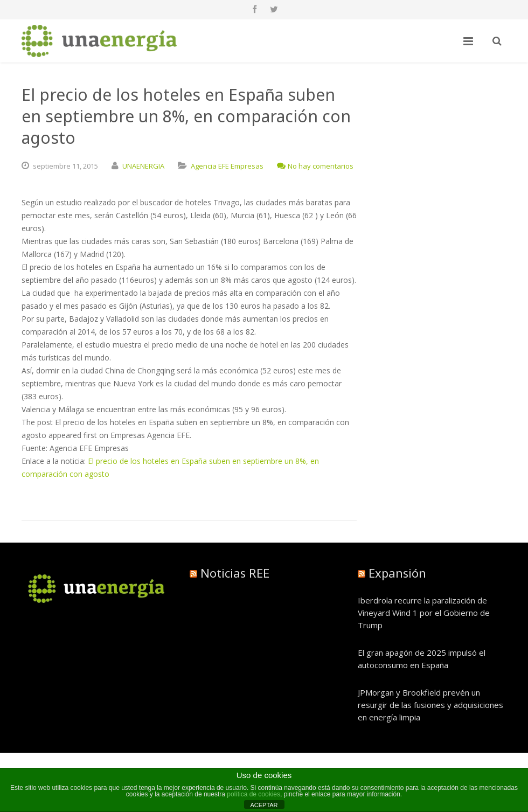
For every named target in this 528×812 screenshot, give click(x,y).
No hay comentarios (315, 166)
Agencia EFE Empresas (227, 166)
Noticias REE (235, 573)
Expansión (397, 573)
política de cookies (253, 794)
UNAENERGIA (143, 166)
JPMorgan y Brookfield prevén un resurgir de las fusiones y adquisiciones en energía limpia (430, 705)
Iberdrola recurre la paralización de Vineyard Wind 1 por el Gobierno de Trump (424, 613)
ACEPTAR (264, 805)
